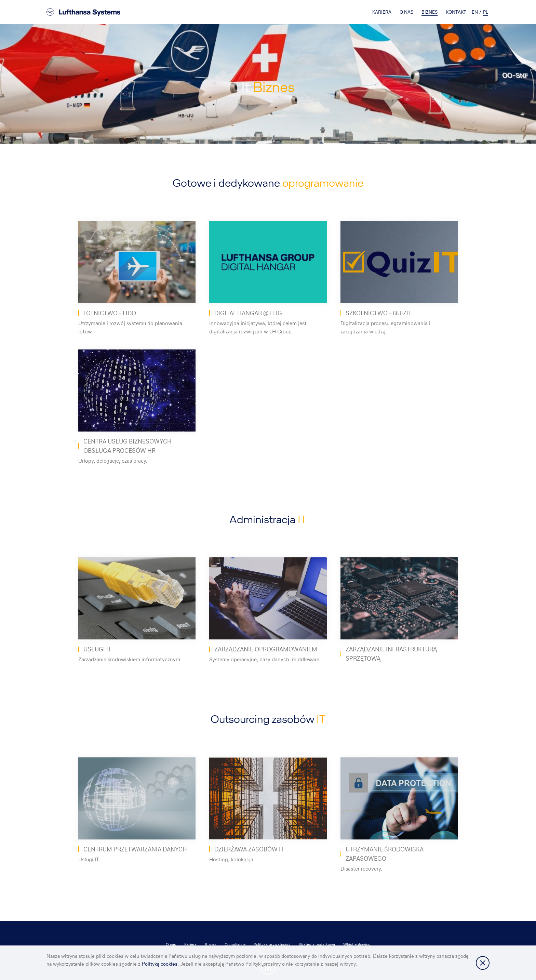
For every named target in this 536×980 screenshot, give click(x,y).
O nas (406, 12)
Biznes (430, 12)
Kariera (382, 12)
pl (486, 12)
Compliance (235, 944)
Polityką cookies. (161, 964)
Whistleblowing (357, 944)
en (475, 12)
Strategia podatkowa (317, 944)
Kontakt (456, 12)
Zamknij (483, 963)
